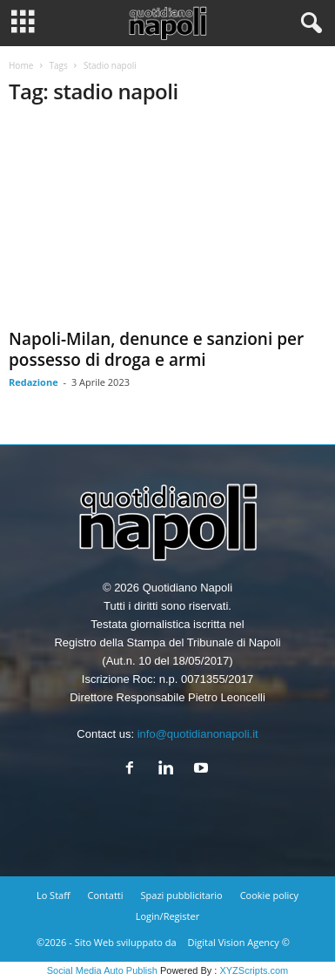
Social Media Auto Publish (102, 970)
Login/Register (167, 916)
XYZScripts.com (254, 970)
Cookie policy (269, 895)
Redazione (33, 382)
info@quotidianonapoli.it (198, 734)
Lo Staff (54, 895)
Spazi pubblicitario (182, 895)
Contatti (106, 895)
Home (21, 65)
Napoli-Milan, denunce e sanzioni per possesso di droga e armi (156, 349)
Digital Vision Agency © (239, 942)
